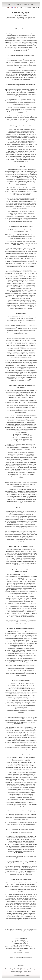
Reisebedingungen (17, 972)
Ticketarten (18, 4)
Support (26, 4)
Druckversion (21, 965)
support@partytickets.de (23, 952)
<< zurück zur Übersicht (21, 15)
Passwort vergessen (32, 8)
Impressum (27, 972)
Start (9, 4)
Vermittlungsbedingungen (29, 969)
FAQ (33, 4)
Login (21, 8)
